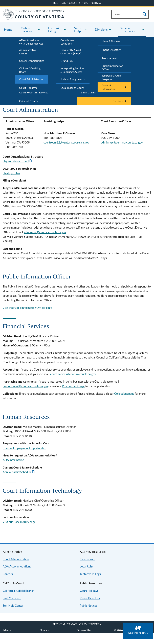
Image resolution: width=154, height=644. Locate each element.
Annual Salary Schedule (17, 472)
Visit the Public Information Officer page (27, 308)
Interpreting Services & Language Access (72, 70)
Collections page (124, 394)
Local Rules (87, 566)
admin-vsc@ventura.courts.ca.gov (122, 142)
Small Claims (88, 92)
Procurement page (73, 386)
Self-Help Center (13, 606)
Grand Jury (67, 61)
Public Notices (89, 606)
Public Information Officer (112, 67)
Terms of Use (84, 630)
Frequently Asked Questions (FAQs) (71, 52)
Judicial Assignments (73, 79)
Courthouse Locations (67, 42)
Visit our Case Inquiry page (19, 522)
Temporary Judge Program (112, 77)
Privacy (7, 630)
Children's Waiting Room (30, 70)
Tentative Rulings (90, 574)
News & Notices (111, 41)
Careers (8, 574)
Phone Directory (111, 50)
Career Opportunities (32, 61)
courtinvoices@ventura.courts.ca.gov (73, 374)
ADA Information (13, 460)
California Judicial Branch (18, 591)
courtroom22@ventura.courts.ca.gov (66, 142)
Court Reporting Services (34, 92)
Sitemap (44, 630)
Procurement (109, 58)
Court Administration (32, 79)
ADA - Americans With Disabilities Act (31, 42)
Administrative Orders (28, 52)
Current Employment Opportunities (25, 448)
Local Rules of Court (72, 88)
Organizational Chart (16, 161)
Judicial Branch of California (77, 3)
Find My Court (12, 598)
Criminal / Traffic (29, 101)
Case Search (87, 559)
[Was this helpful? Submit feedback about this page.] (138, 631)
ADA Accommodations (17, 566)
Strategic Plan (11, 173)
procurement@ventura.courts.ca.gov (25, 386)
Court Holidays (28, 88)
